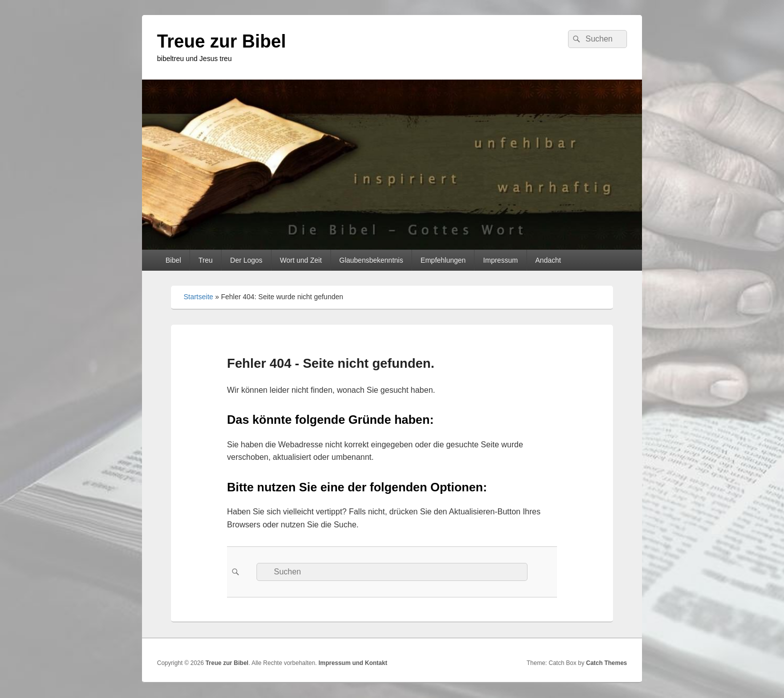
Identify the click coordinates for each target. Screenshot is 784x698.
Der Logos (246, 260)
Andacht (548, 260)
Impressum (500, 260)
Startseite (198, 297)
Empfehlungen (443, 260)
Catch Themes (606, 663)
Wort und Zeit (301, 260)
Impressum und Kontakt (353, 663)
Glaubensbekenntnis (371, 260)
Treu (205, 260)
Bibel (173, 260)
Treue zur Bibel (221, 41)
